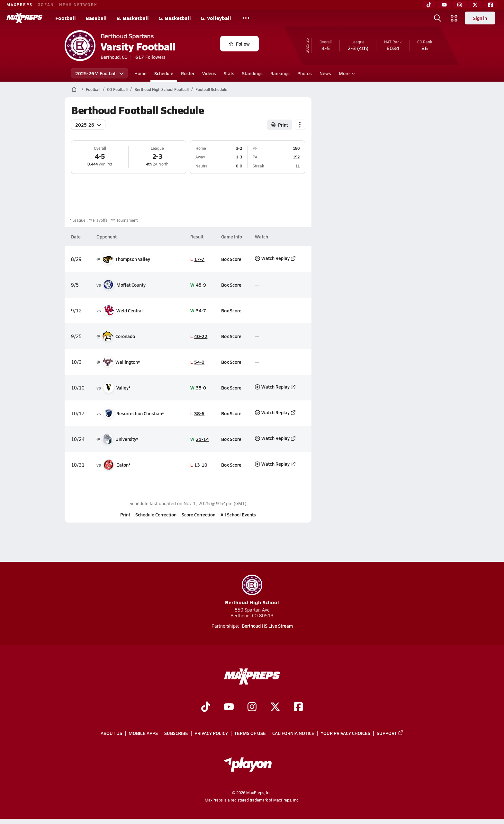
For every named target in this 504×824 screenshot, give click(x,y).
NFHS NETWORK (78, 4)
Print (125, 515)
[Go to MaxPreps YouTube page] (229, 707)
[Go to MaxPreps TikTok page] (206, 707)
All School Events (238, 515)
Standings (252, 73)
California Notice (293, 733)
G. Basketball (175, 18)
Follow (239, 44)
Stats (229, 73)
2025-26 (88, 125)
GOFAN (46, 4)
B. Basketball (133, 18)
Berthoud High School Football (162, 89)
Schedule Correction (156, 515)
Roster (188, 73)
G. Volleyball (216, 18)
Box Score (231, 259)
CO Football (117, 89)
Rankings (280, 73)
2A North (161, 164)
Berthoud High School (252, 590)
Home (140, 73)
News (325, 73)
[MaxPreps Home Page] (74, 89)
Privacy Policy (211, 733)
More (346, 73)
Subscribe (176, 733)
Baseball (96, 18)
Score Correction (198, 515)
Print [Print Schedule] (279, 125)
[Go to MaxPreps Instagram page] (252, 707)
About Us (111, 733)
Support (390, 733)
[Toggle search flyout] (437, 18)
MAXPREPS (19, 4)
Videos (209, 73)
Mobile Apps (143, 733)
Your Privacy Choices (346, 733)
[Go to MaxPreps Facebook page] (298, 707)
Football (66, 18)
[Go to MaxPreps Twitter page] (275, 707)
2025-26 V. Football (99, 73)
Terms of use (250, 733)
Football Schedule (211, 89)
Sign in (480, 18)
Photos (305, 73)
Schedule (164, 73)
